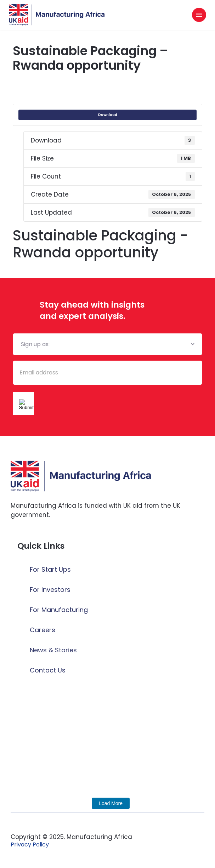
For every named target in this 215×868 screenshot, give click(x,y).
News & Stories (53, 650)
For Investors (50, 590)
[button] (199, 15)
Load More (111, 803)
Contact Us (48, 670)
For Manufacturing (59, 610)
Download (108, 115)
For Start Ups (50, 569)
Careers (43, 630)
